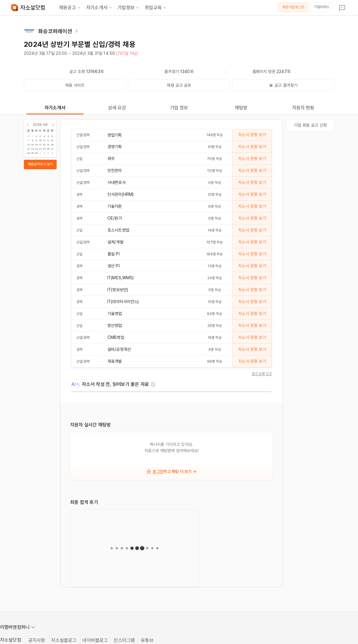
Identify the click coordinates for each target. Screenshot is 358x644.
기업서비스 (322, 7)
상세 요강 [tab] (117, 108)
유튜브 (147, 640)
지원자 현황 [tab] (303, 108)
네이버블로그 (95, 640)
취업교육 (156, 8)
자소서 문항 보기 (252, 135)
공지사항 (37, 640)
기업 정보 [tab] (179, 108)
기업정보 (129, 8)
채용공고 (70, 8)
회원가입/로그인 (293, 7)
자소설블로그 (64, 640)
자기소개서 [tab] (55, 108)
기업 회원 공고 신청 (310, 125)
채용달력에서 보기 (40, 164)
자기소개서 (99, 8)
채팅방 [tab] (241, 108)
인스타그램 (124, 640)
